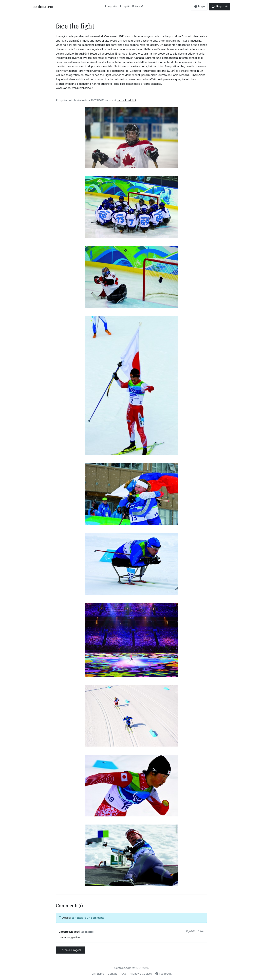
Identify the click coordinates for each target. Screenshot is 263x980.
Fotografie (111, 6)
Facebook (163, 974)
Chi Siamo (98, 974)
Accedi (66, 918)
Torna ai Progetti (70, 950)
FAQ (123, 974)
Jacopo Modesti (70, 932)
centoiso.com (44, 6)
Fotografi (138, 6)
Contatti (112, 974)
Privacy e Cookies (141, 974)
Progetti (125, 6)
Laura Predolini (126, 100)
